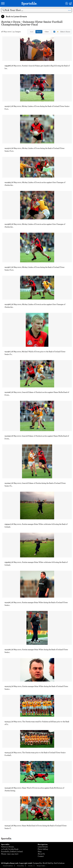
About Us (41, 854)
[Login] (67, 3)
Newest (39, 32)
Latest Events (43, 847)
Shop (40, 851)
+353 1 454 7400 (13, 854)
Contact (41, 856)
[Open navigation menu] (3, 3)
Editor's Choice (62, 32)
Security (30, 866)
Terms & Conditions (8, 866)
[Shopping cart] (71, 3)
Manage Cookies (41, 866)
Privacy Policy (21, 866)
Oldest (47, 32)
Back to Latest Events (14, 16)
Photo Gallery (43, 849)
